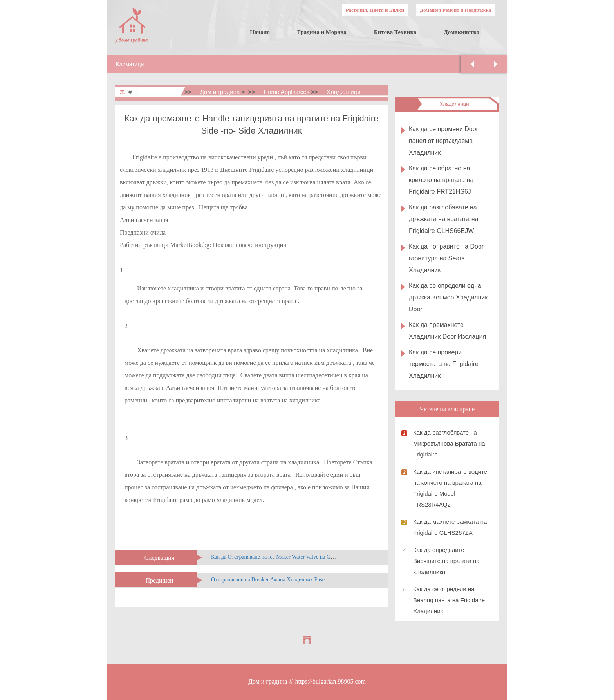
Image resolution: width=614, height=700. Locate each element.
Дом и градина (220, 92)
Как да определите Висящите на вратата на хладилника (446, 561)
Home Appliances (286, 92)
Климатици (130, 64)
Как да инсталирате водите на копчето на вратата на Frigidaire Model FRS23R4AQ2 (450, 488)
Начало (260, 32)
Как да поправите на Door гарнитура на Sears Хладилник (446, 258)
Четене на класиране (447, 409)
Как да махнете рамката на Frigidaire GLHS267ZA (450, 527)
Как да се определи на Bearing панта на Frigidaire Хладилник (449, 600)
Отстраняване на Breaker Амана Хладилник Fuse (268, 580)
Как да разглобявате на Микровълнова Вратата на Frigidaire (449, 443)
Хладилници (344, 92)
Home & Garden (162, 92)
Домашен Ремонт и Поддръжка (455, 10)
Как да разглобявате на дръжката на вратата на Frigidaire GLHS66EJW (443, 219)
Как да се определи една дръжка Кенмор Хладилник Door (448, 297)
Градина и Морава (322, 32)
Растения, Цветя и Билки (375, 10)
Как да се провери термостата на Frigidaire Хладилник (444, 364)
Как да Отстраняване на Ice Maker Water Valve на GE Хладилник (286, 557)
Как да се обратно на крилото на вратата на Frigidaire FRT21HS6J (441, 180)
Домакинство (461, 32)
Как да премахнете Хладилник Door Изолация (447, 331)
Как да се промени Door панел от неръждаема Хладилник (443, 141)
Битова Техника (395, 32)
